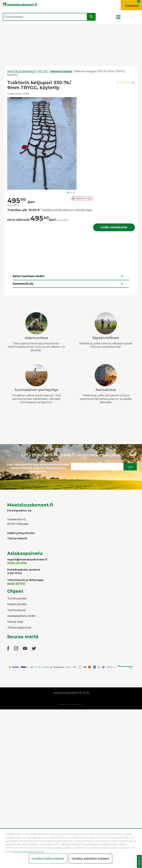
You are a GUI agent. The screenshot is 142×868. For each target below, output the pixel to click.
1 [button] (68, 192)
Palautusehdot (17, 604)
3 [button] (74, 192)
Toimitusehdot (17, 599)
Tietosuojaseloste (19, 628)
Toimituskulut (16, 610)
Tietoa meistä (17, 538)
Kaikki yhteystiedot (21, 533)
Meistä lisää (15, 622)
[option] (71, 143)
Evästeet (139, 861)
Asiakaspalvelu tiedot (21, 616)
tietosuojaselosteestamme (28, 851)
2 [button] (71, 192)
